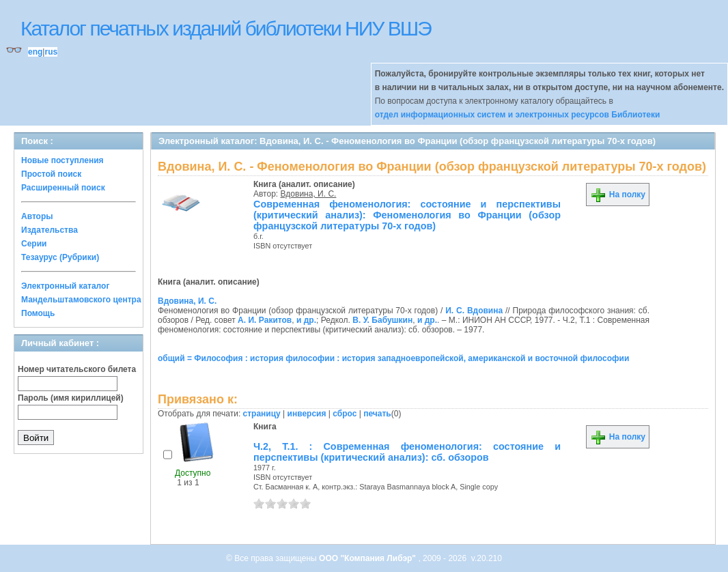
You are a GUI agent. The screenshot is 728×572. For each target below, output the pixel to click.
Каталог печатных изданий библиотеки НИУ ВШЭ (226, 28)
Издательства (50, 230)
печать (377, 414)
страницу (262, 414)
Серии (34, 244)
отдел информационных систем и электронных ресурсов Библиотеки (518, 115)
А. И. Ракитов (265, 320)
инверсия (307, 414)
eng (35, 52)
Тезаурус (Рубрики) (60, 257)
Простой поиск (51, 174)
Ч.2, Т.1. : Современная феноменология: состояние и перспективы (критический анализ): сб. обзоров (407, 452)
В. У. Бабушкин (382, 320)
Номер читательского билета (77, 369)
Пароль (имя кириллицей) (71, 398)
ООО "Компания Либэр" (368, 558)
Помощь (38, 313)
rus (51, 52)
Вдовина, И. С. (309, 194)
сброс (345, 414)
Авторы (37, 216)
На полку (618, 195)
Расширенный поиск (63, 188)
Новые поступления (62, 160)
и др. (306, 320)
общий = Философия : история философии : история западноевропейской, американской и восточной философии (393, 358)
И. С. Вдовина (474, 311)
